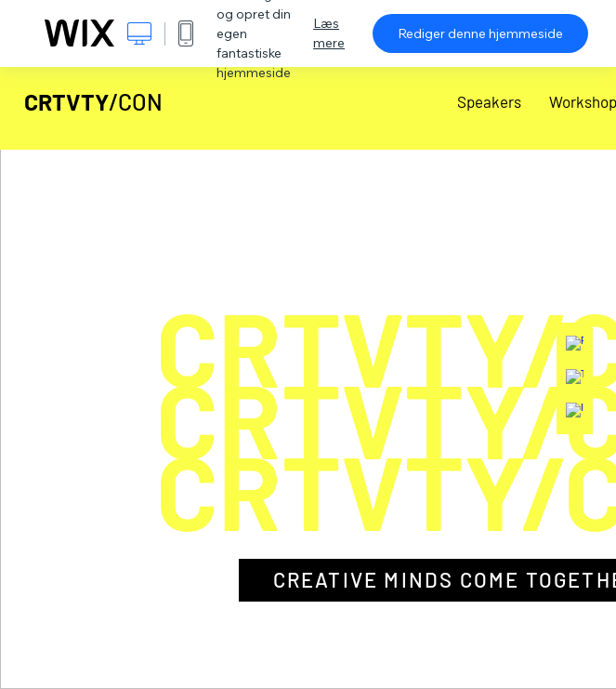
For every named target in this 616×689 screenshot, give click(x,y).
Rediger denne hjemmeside (480, 33)
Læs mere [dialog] (329, 33)
